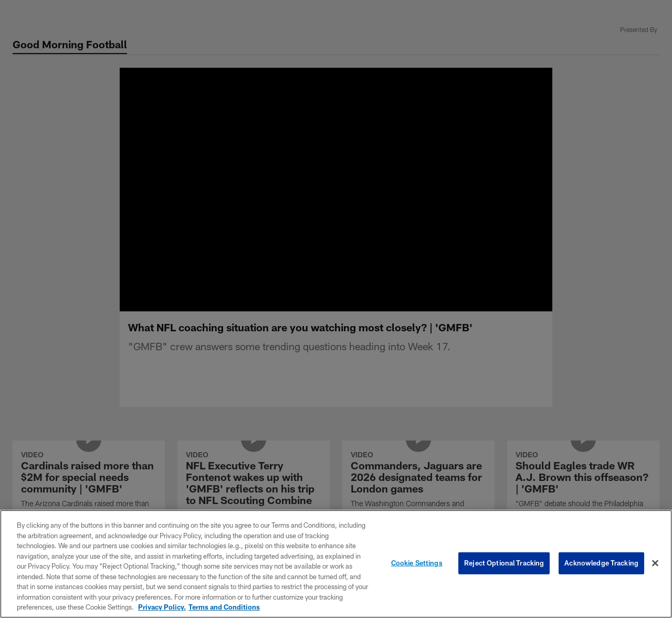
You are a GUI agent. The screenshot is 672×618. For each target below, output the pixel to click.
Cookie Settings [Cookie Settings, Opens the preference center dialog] (417, 563)
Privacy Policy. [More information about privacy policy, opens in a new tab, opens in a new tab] (162, 607)
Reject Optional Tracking (504, 563)
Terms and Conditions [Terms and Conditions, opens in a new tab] (224, 607)
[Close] (655, 563)
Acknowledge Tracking (601, 563)
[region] (336, 564)
